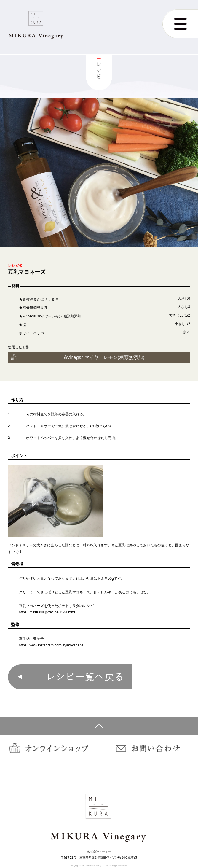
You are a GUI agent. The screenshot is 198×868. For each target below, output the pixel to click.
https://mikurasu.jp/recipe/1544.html (47, 612)
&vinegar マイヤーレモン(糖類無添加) (104, 357)
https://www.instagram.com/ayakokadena (51, 645)
